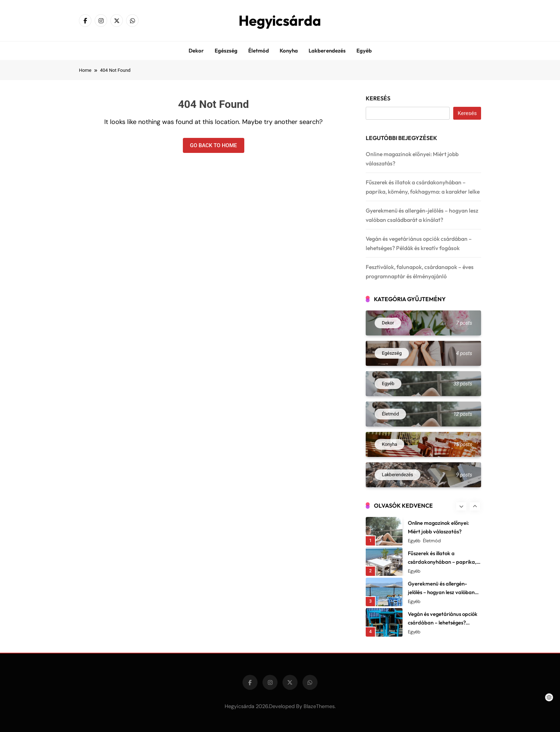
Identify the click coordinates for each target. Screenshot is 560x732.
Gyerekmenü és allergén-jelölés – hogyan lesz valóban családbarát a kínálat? (441, 592)
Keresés (378, 98)
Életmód (259, 51)
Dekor (196, 51)
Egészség (226, 51)
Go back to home (214, 145)
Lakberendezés (327, 51)
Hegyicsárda (280, 20)
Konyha (289, 51)
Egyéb (364, 51)
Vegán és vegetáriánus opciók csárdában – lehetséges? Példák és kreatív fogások (443, 623)
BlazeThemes (319, 706)
